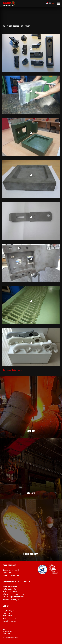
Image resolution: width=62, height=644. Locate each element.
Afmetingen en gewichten (13, 594)
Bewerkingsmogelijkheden (14, 597)
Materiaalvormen (10, 592)
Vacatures (7, 573)
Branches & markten (11, 575)
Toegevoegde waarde (11, 570)
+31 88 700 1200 (10, 618)
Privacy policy (8, 631)
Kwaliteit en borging (11, 599)
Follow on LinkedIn (11, 638)
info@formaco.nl (10, 621)
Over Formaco (10, 565)
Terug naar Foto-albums (13, 370)
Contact (7, 606)
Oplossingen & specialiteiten (16, 581)
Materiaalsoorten (10, 589)
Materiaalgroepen (10, 586)
